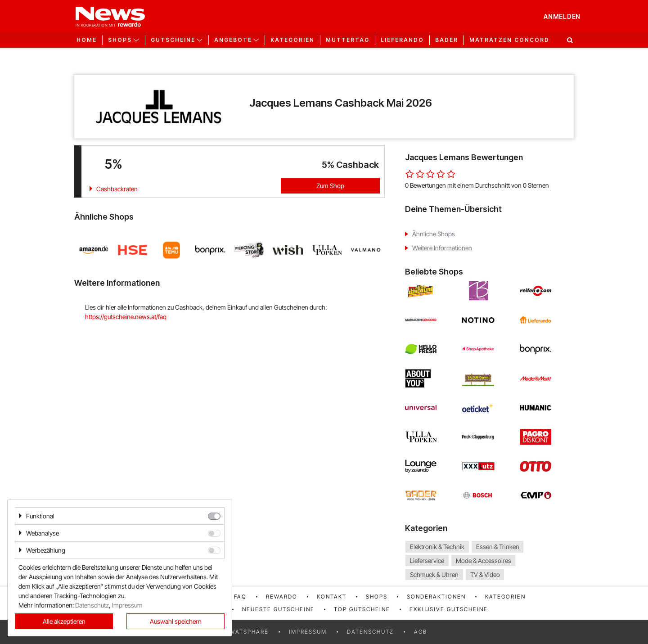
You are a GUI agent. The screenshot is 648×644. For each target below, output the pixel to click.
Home (87, 40)
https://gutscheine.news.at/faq (126, 317)
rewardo (282, 597)
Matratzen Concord (509, 40)
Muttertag (348, 40)
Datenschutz (370, 632)
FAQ (240, 597)
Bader (447, 40)
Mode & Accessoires (484, 561)
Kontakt (332, 597)
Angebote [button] (233, 40)
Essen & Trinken (498, 547)
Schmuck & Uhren (434, 574)
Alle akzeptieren (64, 621)
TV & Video (485, 574)
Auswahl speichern (176, 621)
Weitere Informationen (442, 248)
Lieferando (402, 40)
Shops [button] (120, 40)
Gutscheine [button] (173, 40)
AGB (421, 632)
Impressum (308, 632)
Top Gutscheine (362, 609)
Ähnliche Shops (434, 234)
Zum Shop (330, 186)
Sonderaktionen (436, 597)
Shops (377, 597)
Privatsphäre (245, 632)
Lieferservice (427, 561)
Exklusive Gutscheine (449, 609)
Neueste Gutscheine (278, 609)
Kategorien (292, 40)
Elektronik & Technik (437, 547)
